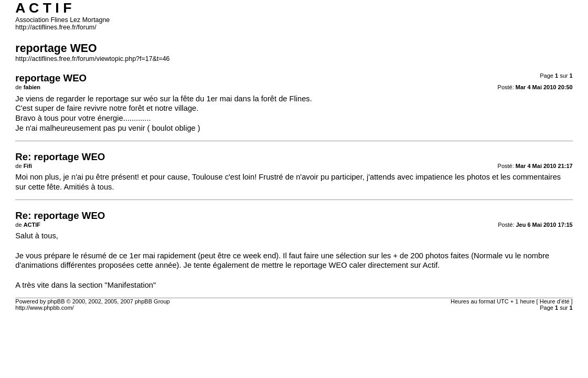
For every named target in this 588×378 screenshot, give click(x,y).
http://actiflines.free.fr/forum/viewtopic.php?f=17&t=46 (92, 59)
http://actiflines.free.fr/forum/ (56, 27)
